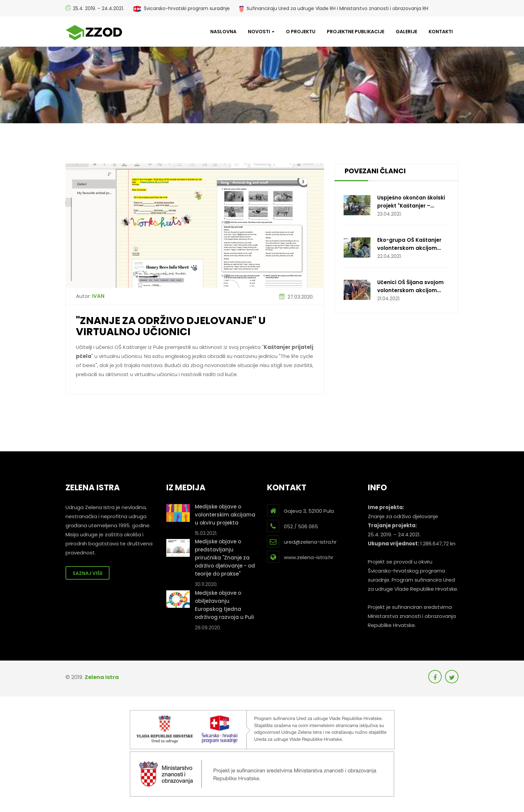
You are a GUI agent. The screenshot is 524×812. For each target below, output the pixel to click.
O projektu (301, 32)
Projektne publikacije (356, 32)
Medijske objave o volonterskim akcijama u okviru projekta (225, 515)
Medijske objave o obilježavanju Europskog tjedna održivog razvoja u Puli (224, 605)
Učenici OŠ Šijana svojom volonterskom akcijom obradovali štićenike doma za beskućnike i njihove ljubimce (413, 287)
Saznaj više (88, 573)
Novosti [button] (261, 32)
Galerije (406, 32)
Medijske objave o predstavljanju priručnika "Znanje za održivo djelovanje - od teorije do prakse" (225, 558)
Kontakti (441, 32)
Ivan (98, 296)
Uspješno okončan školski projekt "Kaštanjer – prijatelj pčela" (411, 202)
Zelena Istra (102, 677)
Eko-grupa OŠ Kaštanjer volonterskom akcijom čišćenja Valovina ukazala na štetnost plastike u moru (412, 244)
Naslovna (223, 32)
